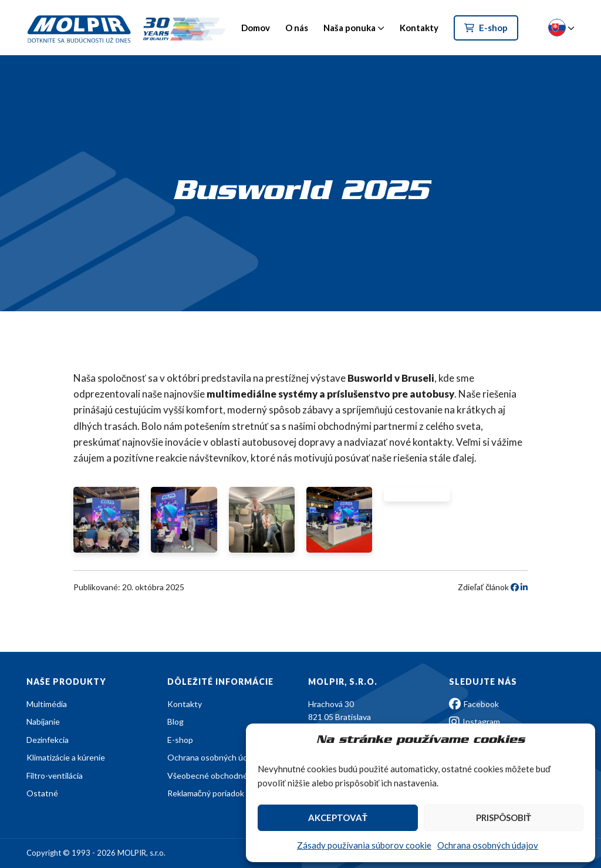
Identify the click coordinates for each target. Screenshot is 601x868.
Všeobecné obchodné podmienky (228, 776)
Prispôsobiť (504, 817)
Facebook (474, 704)
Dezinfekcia (48, 740)
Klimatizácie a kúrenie (66, 757)
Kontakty (419, 28)
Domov (256, 28)
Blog (175, 721)
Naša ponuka (350, 28)
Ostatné (42, 793)
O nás (297, 28)
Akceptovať (338, 817)
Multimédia (47, 704)
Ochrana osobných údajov (488, 845)
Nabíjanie (43, 721)
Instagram (475, 721)
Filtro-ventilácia (55, 776)
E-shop (486, 28)
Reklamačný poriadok (206, 793)
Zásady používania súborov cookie (364, 845)
